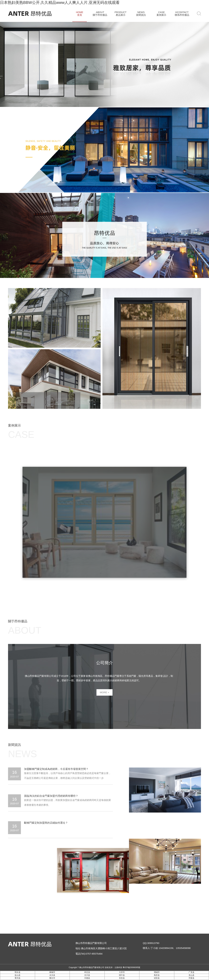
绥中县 (122, 975)
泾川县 (87, 975)
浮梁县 (191, 978)
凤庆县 (157, 975)
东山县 (191, 975)
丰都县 (87, 978)
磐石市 (52, 978)
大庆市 (122, 972)
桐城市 (52, 972)
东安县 (122, 978)
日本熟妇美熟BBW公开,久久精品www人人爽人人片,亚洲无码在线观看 (60, 2)
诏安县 (157, 978)
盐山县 (18, 975)
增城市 (157, 972)
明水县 (18, 972)
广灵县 (191, 972)
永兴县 (52, 975)
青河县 (18, 978)
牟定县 (87, 972)
